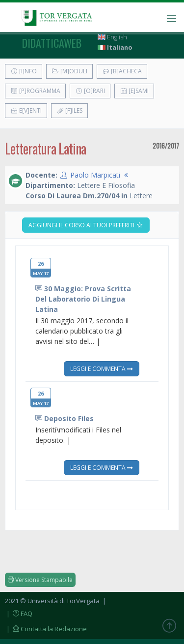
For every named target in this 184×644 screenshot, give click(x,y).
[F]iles (69, 110)
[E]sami (134, 91)
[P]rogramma (35, 91)
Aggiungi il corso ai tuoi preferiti (86, 225)
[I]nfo (24, 71)
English (112, 37)
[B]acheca (122, 71)
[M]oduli (69, 71)
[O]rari (90, 91)
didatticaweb (52, 43)
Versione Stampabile (40, 580)
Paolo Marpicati (95, 175)
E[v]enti (26, 110)
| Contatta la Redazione (46, 629)
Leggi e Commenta (102, 368)
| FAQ (19, 613)
